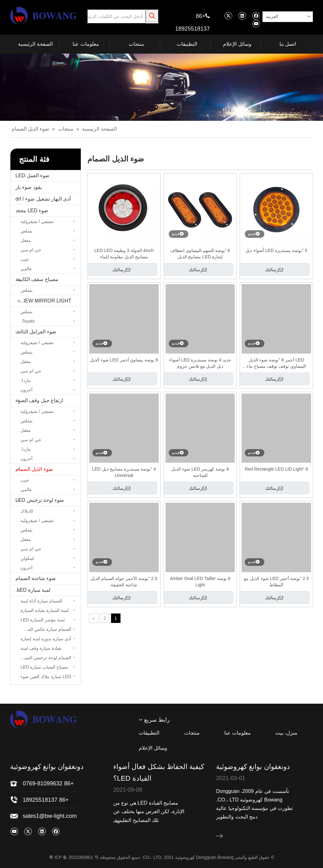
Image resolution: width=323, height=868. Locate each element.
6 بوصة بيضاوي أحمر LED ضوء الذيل (124, 360)
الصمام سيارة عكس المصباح (45, 629)
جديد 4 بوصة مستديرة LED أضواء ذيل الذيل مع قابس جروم (200, 363)
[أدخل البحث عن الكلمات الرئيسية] (117, 16)
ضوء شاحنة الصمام (36, 578)
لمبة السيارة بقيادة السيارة (44, 610)
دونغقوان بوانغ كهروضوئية (253, 767)
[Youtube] (256, 23)
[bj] (161, 87)
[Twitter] (228, 16)
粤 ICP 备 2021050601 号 (74, 857)
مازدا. (26, 380)
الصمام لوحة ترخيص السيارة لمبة (44, 658)
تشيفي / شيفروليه (37, 221)
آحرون (26, 390)
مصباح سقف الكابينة (37, 279)
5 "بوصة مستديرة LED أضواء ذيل (276, 250)
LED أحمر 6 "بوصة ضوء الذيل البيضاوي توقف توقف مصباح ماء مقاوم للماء (276, 363)
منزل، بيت (286, 733)
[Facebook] (256, 16)
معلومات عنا (237, 733)
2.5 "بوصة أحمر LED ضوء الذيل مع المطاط (276, 582)
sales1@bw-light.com (50, 816)
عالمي (26, 269)
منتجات (192, 733)
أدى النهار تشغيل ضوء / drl (43, 199)
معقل (26, 240)
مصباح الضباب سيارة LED (44, 667)
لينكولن (27, 558)
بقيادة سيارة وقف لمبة (41, 648)
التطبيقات (149, 733)
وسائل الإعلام (153, 748)
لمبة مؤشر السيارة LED (43, 620)
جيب (25, 259)
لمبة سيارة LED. (33, 590)
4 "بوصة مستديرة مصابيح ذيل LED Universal (124, 472)
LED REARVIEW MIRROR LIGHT (41, 301)
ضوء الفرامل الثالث (36, 332)
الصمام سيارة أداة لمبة (41, 601)
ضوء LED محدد (32, 211)
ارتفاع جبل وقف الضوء (39, 400)
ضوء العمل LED (32, 176)
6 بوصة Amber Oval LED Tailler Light (200, 582)
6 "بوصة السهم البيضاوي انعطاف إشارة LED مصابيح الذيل (200, 254)
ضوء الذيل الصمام (34, 469)
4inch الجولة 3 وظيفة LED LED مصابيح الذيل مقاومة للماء (124, 254)
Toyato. (28, 321)
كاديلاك (27, 511)
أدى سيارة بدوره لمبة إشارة (46, 639)
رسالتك (274, 270)
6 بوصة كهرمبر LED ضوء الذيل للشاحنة (200, 472)
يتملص (26, 231)
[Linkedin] (242, 16)
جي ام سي (31, 250)
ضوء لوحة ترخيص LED (40, 500)
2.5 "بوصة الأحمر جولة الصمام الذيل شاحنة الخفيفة (124, 582)
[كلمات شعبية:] (152, 16)
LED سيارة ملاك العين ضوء (46, 677)
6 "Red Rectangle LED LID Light (276, 469)
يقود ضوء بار (29, 187)
